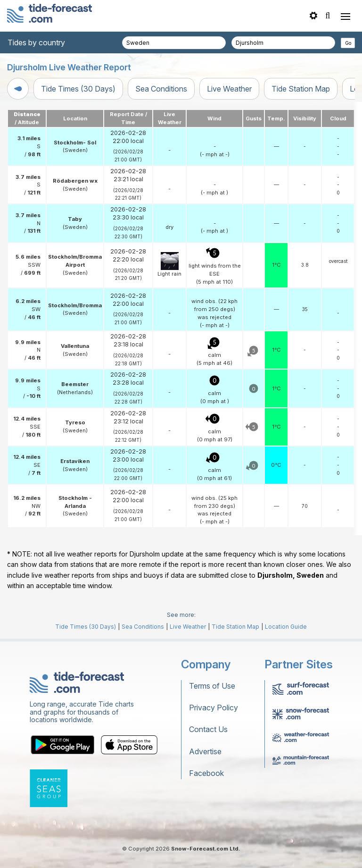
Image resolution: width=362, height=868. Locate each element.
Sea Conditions (161, 89)
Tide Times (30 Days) (78, 89)
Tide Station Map (301, 89)
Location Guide (286, 627)
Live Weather (229, 89)
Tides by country (36, 42)
